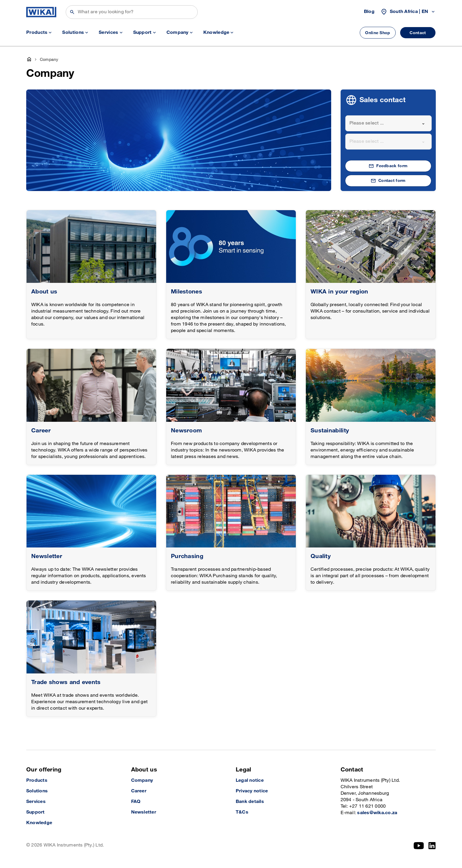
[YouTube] (419, 846)
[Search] (132, 12)
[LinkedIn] (432, 846)
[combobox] (389, 123)
